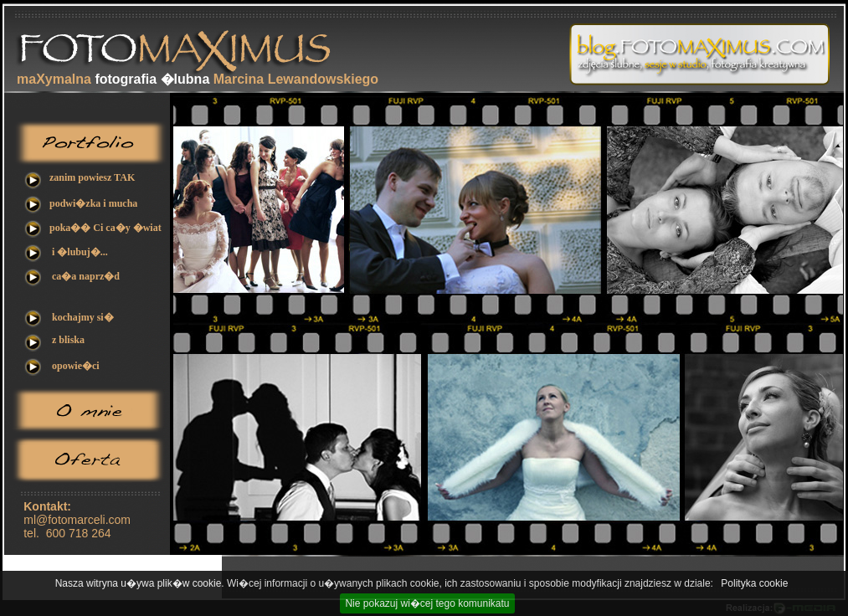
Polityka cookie (754, 583)
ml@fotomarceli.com (77, 520)
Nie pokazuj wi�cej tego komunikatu (427, 603)
